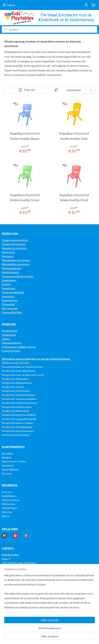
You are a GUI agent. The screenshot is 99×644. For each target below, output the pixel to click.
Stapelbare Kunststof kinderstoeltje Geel (74, 136)
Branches (7, 512)
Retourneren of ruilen (14, 461)
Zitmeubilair (8, 304)
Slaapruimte (8, 252)
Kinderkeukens (10, 272)
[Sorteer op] (73, 90)
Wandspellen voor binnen (16, 260)
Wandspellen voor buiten (16, 264)
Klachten (7, 474)
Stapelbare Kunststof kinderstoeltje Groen (25, 197)
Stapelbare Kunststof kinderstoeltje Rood (74, 197)
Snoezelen (8, 256)
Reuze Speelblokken (13, 292)
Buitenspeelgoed (11, 268)
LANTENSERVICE (14, 447)
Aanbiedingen (10, 508)
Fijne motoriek (10, 308)
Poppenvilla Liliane (12, 312)
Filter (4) (26, 90)
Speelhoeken (9, 280)
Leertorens (8, 296)
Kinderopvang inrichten (15, 240)
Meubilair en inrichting (14, 248)
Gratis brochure (11, 500)
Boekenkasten (10, 300)
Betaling (6, 457)
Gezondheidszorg (12, 343)
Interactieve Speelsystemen (18, 276)
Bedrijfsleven (9, 496)
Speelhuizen (9, 288)
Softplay (6, 284)
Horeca (6, 339)
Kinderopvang (10, 331)
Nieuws (6, 516)
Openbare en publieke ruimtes (19, 347)
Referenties (8, 504)
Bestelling (7, 453)
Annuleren (8, 465)
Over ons (7, 492)
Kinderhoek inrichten (14, 244)
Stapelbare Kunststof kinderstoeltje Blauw (25, 136)
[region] (49, 593)
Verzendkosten (10, 469)
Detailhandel (9, 335)
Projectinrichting (11, 351)
